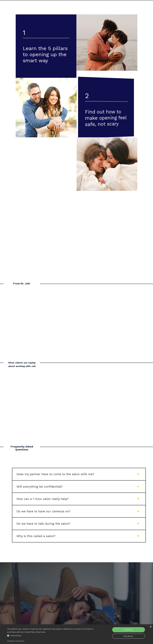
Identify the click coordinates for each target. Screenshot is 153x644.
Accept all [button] (129, 630)
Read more (41, 632)
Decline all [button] (129, 636)
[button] (52, 636)
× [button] (151, 627)
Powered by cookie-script (16, 641)
